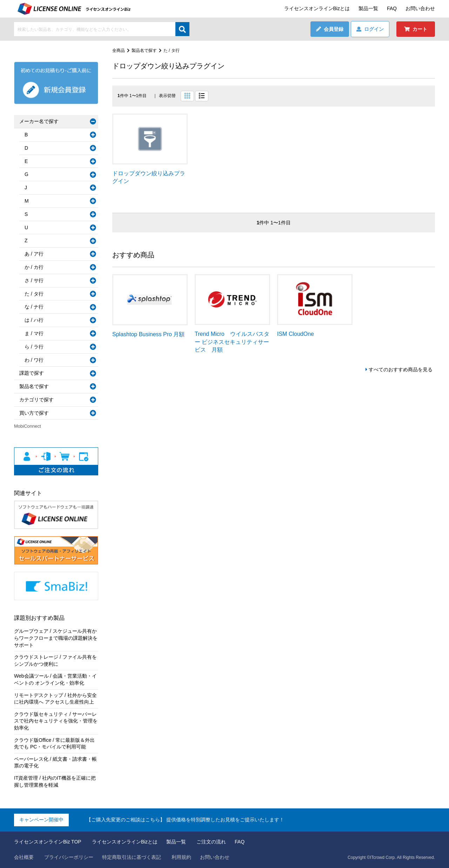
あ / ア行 (34, 254)
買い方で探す (34, 413)
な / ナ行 (34, 307)
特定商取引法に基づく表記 (132, 857)
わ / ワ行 (34, 360)
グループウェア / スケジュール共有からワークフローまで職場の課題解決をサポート (56, 638)
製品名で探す (144, 50)
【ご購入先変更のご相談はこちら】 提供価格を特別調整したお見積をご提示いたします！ (185, 820)
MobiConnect (28, 426)
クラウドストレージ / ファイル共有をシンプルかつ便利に (55, 660)
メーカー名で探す (39, 121)
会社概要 (24, 857)
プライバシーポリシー (69, 857)
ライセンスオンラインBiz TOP (48, 842)
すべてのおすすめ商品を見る (401, 369)
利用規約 (181, 857)
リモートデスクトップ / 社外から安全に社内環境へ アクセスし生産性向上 (55, 699)
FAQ (392, 8)
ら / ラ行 (34, 347)
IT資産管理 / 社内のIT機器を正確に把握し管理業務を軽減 (55, 781)
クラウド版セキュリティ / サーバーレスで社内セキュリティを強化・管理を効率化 (56, 721)
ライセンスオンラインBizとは (317, 8)
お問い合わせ (420, 8)
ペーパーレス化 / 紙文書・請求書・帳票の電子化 (55, 762)
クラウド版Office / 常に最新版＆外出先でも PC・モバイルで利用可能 (54, 744)
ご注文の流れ (211, 842)
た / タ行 (172, 50)
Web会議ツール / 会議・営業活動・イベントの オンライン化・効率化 (55, 679)
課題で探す (32, 373)
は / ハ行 (34, 320)
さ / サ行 (34, 280)
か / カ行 (34, 267)
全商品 (119, 50)
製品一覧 (368, 8)
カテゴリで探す (36, 400)
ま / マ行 (34, 333)
